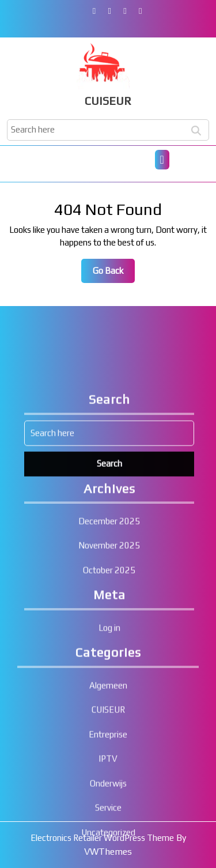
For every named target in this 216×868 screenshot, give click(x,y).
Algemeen (108, 811)
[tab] (162, 160)
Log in (109, 753)
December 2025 (109, 646)
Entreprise (108, 860)
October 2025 (109, 695)
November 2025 (109, 671)
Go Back (114, 274)
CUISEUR (108, 101)
